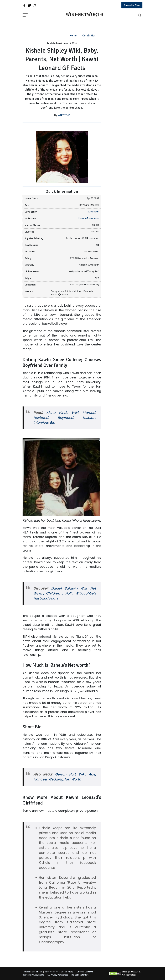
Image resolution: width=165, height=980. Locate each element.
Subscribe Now (132, 5)
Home (73, 36)
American (94, 212)
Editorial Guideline (85, 972)
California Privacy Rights (33, 975)
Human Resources (89, 218)
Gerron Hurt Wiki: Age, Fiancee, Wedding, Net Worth (65, 777)
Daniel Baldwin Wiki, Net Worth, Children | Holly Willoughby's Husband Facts (65, 593)
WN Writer (64, 115)
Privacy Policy (51, 972)
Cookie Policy (67, 972)
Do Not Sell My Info (80, 975)
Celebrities (89, 36)
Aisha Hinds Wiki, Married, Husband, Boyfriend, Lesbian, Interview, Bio (65, 418)
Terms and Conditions (32, 972)
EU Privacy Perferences (58, 975)
